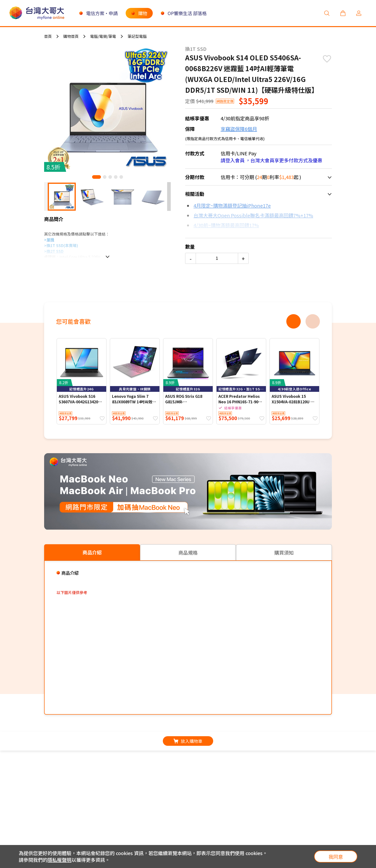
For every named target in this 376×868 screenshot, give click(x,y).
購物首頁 (71, 36)
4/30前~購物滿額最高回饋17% (226, 225)
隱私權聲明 (59, 860)
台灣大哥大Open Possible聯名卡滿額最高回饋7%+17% (253, 215)
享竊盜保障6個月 (239, 129)
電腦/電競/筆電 (103, 36)
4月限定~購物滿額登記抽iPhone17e (232, 205)
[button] (97, 177)
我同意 (336, 857)
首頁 (48, 36)
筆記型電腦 (137, 36)
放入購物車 (188, 741)
